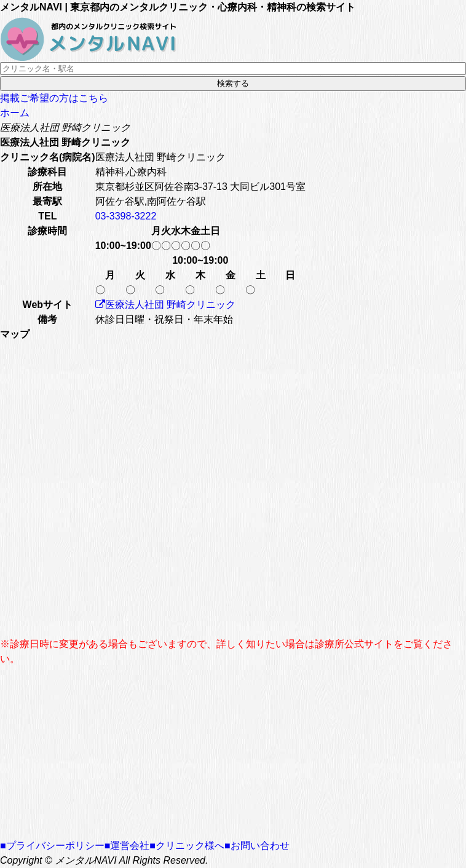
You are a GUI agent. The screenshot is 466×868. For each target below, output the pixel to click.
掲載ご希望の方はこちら (54, 98)
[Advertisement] (233, 752)
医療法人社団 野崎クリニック (165, 305)
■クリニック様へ (187, 846)
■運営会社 (127, 846)
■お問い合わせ (257, 846)
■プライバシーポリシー (52, 846)
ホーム (15, 113)
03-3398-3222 (126, 216)
